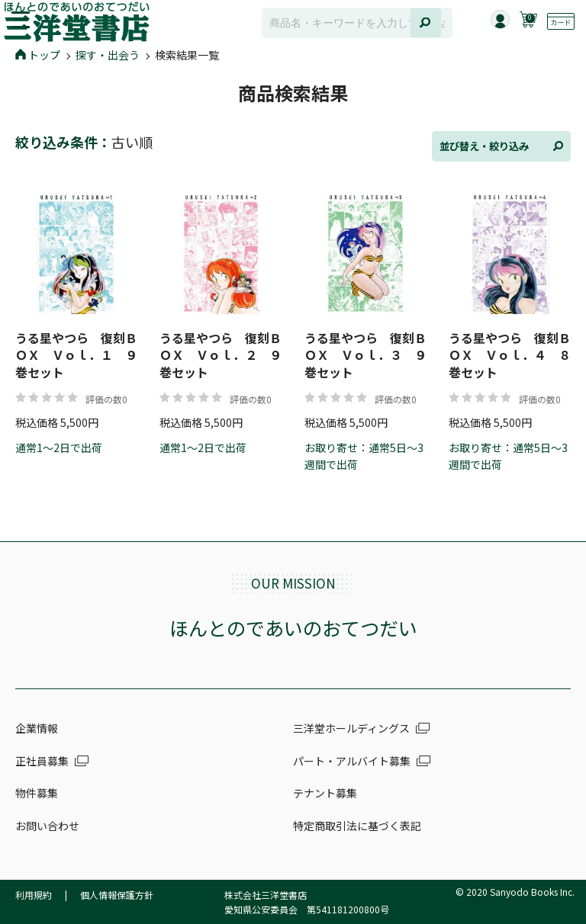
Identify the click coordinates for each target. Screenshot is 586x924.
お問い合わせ (47, 826)
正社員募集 (42, 761)
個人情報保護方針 (117, 895)
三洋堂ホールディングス (351, 728)
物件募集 (37, 793)
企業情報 (37, 728)
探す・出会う (108, 55)
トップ (38, 55)
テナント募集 (325, 793)
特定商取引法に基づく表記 (357, 826)
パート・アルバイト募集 (352, 761)
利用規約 (34, 895)
